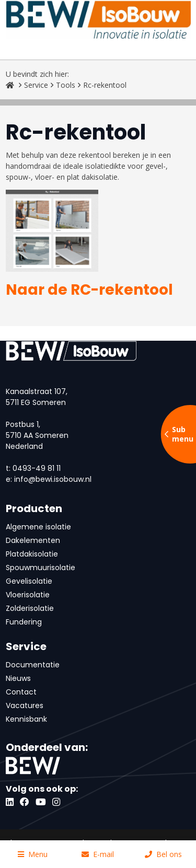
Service (36, 85)
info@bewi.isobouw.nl (53, 479)
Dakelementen (33, 540)
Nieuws (18, 678)
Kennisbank (26, 719)
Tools (66, 85)
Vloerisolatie (28, 595)
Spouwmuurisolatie (41, 568)
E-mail (98, 854)
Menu (33, 854)
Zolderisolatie (30, 608)
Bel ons (163, 854)
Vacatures (25, 705)
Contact (21, 692)
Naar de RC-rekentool (89, 290)
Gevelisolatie (29, 581)
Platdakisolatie (32, 554)
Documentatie (33, 665)
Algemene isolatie (38, 527)
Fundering (24, 622)
